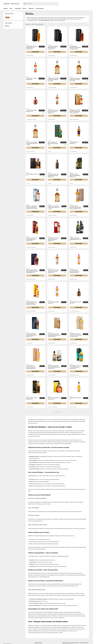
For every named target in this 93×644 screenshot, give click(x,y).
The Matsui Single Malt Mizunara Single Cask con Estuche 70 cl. (54, 367)
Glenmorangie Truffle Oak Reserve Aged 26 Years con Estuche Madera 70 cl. (75, 112)
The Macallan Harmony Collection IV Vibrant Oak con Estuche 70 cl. (76, 335)
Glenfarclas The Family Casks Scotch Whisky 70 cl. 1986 (32, 143)
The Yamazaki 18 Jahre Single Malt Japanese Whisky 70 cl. (53, 175)
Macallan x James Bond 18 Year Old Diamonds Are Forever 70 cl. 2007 (32, 207)
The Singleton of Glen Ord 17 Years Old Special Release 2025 (76, 367)
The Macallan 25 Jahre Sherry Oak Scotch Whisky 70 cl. (53, 111)
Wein (11, 8)
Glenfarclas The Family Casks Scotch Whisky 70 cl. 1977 (53, 80)
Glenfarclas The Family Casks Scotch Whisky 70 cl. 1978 (75, 80)
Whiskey (7, 26)
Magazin (6, 8)
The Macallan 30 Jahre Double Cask (32, 79)
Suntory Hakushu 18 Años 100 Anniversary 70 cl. (53, 143)
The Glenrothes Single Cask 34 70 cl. (31, 111)
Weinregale (18, 8)
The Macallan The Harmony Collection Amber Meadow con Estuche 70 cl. (31, 368)
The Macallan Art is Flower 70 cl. (74, 143)
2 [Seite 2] (54, 412)
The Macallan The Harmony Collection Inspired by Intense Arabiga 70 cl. (74, 272)
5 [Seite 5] (60, 412)
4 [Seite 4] (58, 412)
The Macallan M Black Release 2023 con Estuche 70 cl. (53, 48)
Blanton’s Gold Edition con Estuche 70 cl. (54, 398)
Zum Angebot (35, 52)
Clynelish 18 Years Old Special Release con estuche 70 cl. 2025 (31, 303)
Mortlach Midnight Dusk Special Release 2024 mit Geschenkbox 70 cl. (32, 271)
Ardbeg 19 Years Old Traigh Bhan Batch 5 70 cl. (75, 239)
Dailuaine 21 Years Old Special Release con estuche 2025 (31, 239)
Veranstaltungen (40, 8)
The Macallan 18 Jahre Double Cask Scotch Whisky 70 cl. (53, 271)
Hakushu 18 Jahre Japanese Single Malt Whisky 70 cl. (75, 175)
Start (26, 12)
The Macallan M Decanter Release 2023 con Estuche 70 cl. (75, 48)
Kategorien (31, 8)
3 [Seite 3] (56, 412)
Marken (24, 8)
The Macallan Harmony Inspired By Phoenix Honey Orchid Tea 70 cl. (54, 335)
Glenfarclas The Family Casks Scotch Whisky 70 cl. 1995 (54, 207)
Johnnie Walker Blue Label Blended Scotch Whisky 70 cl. (31, 335)
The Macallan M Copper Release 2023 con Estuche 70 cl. (32, 48)
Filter (7, 17)
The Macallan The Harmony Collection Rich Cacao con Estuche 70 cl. (76, 207)
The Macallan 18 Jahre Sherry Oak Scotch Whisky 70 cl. (53, 239)
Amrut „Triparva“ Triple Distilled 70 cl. (31, 398)
